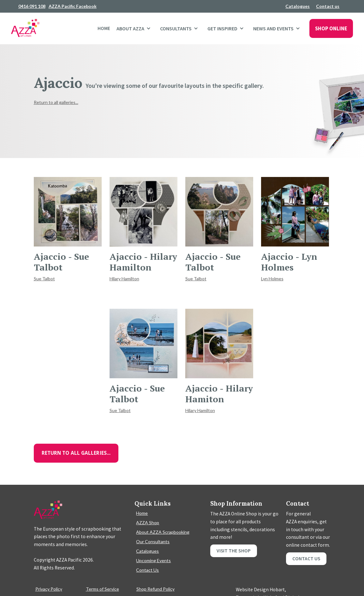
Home (104, 28)
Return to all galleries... (56, 102)
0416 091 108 (32, 6)
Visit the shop (233, 551)
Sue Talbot (44, 279)
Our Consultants (153, 541)
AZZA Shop (148, 523)
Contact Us (147, 570)
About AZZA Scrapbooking (163, 532)
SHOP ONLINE (331, 28)
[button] (135, 28)
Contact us (328, 6)
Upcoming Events (153, 560)
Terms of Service (102, 589)
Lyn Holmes (272, 279)
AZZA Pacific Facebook (73, 6)
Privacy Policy (49, 589)
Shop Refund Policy (155, 589)
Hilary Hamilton (124, 279)
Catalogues (298, 6)
